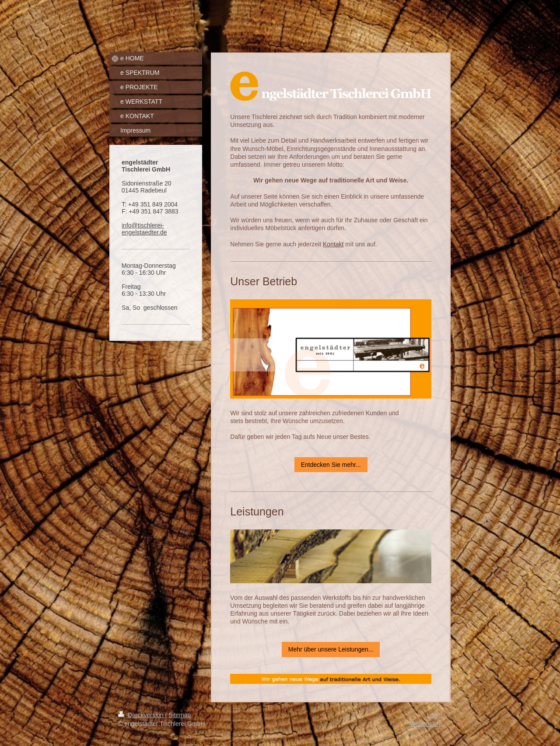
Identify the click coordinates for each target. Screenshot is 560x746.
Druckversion (142, 715)
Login (434, 715)
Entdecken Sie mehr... (331, 465)
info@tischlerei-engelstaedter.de (144, 229)
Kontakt (333, 244)
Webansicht (426, 724)
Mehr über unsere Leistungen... (331, 649)
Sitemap (180, 715)
